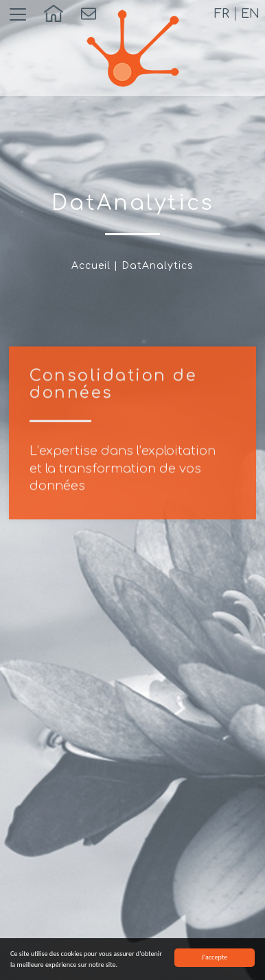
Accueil (91, 266)
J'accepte (214, 957)
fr (222, 14)
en (250, 14)
